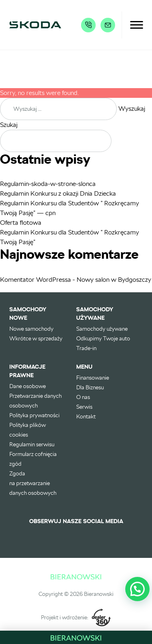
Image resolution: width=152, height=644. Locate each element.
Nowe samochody (31, 329)
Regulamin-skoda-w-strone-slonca (48, 184)
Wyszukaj (132, 109)
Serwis (84, 407)
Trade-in (86, 348)
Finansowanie (93, 378)
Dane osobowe (28, 386)
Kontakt (86, 416)
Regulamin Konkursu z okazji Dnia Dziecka (58, 193)
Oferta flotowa (21, 223)
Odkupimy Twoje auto (103, 338)
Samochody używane (102, 329)
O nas (83, 397)
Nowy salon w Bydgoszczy (114, 280)
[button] (137, 589)
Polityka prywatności (34, 415)
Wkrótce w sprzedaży (36, 338)
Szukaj (9, 125)
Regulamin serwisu (32, 444)
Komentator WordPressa (35, 280)
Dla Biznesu (90, 387)
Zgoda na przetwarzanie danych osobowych (33, 483)
